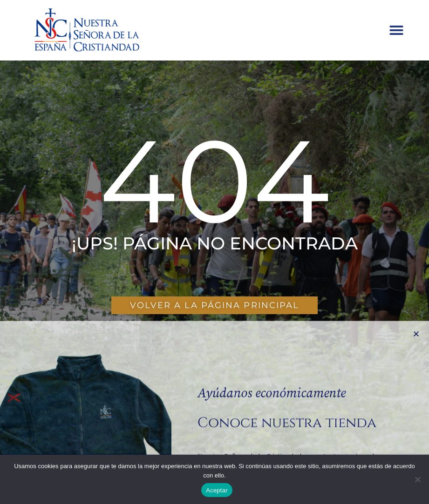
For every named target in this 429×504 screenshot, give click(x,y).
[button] (396, 30)
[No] (417, 479)
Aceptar (217, 490)
